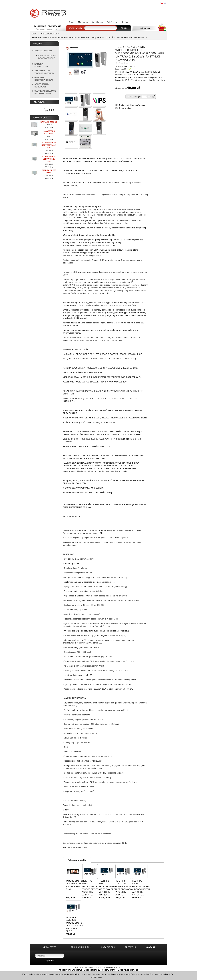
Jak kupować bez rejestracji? (48, 29)
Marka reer (83, 22)
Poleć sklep (112, 22)
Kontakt (125, 22)
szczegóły (49, 127)
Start (34, 34)
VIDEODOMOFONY (50, 34)
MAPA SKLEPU (108, 947)
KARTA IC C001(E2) (49, 122)
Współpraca (97, 22)
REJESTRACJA (54, 26)
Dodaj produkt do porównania (132, 105)
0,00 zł (53, 110)
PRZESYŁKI (130, 947)
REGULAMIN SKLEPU (81, 947)
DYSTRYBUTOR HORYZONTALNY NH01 (49, 145)
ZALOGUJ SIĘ (40, 26)
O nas (71, 22)
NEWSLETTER (50, 947)
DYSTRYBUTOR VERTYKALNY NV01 (49, 159)
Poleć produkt (125, 108)
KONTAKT (150, 947)
